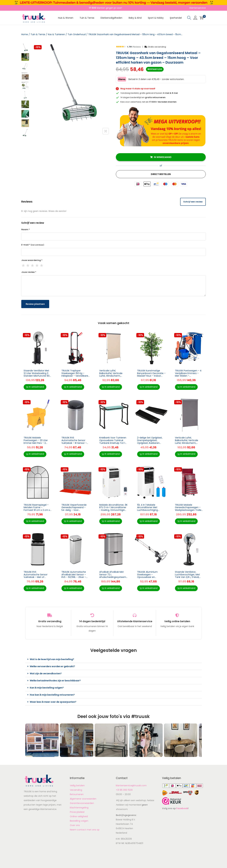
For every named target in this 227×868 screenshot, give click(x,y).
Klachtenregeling (79, 808)
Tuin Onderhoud (77, 34)
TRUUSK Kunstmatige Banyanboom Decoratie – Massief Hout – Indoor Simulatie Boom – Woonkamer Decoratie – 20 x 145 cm (151, 377)
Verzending (76, 790)
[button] (113, 659)
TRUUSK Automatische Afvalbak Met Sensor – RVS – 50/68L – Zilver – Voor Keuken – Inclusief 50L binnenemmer (74, 577)
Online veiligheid (79, 816)
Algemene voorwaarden (83, 799)
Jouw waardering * (32, 260)
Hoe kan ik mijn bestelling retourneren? (52, 695)
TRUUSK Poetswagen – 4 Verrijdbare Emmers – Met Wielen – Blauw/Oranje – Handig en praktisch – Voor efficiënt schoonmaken (188, 377)
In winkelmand (163, 157)
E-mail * (33, 245)
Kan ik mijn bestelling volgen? (47, 688)
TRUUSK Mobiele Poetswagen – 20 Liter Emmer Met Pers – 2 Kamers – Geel (36, 442)
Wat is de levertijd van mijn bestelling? (52, 659)
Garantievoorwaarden (82, 803)
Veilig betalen (77, 785)
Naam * (26, 229)
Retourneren (77, 794)
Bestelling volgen (79, 821)
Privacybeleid (77, 812)
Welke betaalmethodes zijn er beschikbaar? (55, 681)
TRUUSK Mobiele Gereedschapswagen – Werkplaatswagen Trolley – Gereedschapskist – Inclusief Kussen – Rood (189, 510)
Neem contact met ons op (85, 830)
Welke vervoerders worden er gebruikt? (52, 666)
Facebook (182, 808)
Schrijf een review (193, 202)
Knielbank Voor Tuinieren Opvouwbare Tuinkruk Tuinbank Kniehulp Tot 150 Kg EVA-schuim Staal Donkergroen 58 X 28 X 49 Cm (113, 444)
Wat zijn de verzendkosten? (46, 673)
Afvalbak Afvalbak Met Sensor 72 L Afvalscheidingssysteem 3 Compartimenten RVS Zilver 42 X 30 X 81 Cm (113, 577)
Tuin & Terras (38, 34)
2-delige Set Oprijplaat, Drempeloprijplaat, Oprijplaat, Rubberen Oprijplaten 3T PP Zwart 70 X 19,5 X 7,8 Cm (150, 443)
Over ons (75, 825)
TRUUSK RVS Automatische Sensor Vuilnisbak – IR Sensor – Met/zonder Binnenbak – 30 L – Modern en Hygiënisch (75, 444)
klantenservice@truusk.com (131, 785)
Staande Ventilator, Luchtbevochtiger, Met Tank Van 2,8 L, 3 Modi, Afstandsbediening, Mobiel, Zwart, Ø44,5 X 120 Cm (189, 579)
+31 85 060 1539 (124, 790)
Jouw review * (29, 272)
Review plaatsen (35, 304)
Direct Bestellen (161, 174)
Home (25, 34)
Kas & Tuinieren (56, 34)
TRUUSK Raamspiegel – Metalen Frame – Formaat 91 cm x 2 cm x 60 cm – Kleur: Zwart (37, 509)
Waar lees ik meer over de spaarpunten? (53, 702)
